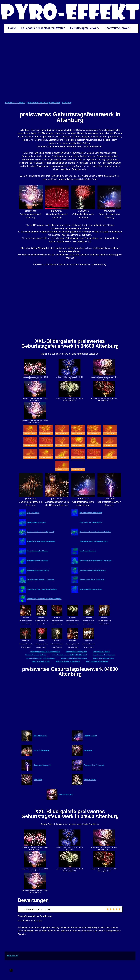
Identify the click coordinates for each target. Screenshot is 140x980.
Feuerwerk (88, 750)
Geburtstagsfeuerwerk (85, 28)
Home (12, 28)
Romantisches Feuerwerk (94, 765)
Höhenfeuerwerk (90, 736)
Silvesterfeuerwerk (66, 794)
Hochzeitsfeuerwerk (117, 28)
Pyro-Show (38, 780)
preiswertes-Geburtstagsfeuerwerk (44, 103)
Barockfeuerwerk (40, 736)
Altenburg (67, 103)
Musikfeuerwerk (90, 780)
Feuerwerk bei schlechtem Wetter (43, 28)
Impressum (12, 956)
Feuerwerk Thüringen (15, 103)
